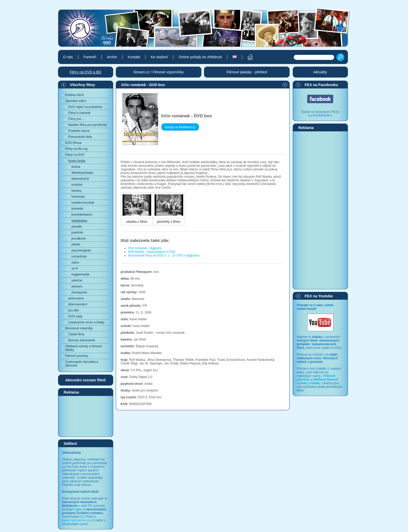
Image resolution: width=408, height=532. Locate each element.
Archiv (112, 57)
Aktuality (320, 72)
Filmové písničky (77, 356)
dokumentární (78, 304)
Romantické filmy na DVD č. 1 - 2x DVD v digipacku (164, 255)
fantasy (77, 191)
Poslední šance (79, 131)
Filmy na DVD (75, 155)
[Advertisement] (86, 416)
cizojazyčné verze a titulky (87, 322)
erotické (77, 185)
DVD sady (75, 316)
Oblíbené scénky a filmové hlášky (84, 348)
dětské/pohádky (82, 173)
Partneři (90, 57)
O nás (68, 57)
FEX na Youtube (319, 296)
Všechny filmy (83, 85)
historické (78, 197)
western (77, 286)
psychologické (81, 251)
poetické (77, 233)
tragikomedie (81, 274)
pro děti (74, 310)
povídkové (79, 239)
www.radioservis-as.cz (79, 520)
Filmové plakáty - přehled (247, 72)
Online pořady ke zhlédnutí (200, 57)
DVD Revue (74, 143)
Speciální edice (76, 101)
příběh (76, 245)
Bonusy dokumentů (82, 340)
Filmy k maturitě (79, 113)
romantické (79, 257)
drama (76, 167)
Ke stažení (159, 57)
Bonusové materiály (79, 328)
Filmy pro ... (77, 119)
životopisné (79, 292)
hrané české (77, 161)
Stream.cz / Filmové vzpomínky (159, 72)
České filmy (76, 334)
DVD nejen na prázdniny (85, 107)
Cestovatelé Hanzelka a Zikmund (82, 364)
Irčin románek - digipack (145, 248)
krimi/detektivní (82, 215)
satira (75, 262)
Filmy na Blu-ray (77, 149)
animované (76, 298)
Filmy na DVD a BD (85, 72)
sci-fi (75, 268)
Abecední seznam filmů (86, 380)
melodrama (79, 221)
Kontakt (134, 57)
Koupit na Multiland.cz (180, 127)
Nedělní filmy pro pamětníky (88, 125)
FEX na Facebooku (321, 85)
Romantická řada (80, 137)
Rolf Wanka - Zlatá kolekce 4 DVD (152, 252)
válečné (77, 280)
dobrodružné (80, 179)
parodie (77, 227)
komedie (77, 209)
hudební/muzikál (83, 203)
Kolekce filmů (75, 95)
